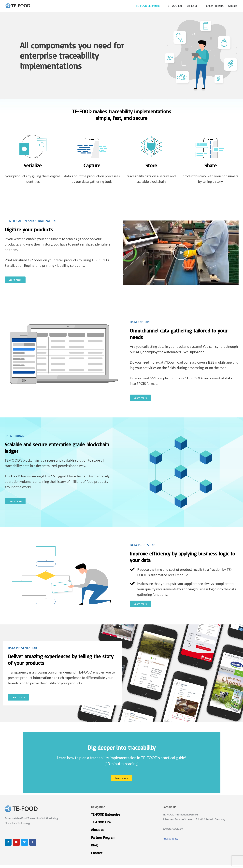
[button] (158, 6)
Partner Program (212, 6)
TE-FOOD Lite (171, 6)
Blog (94, 848)
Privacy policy (170, 841)
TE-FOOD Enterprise (106, 817)
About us (98, 832)
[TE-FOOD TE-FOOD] (18, 6)
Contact (232, 6)
